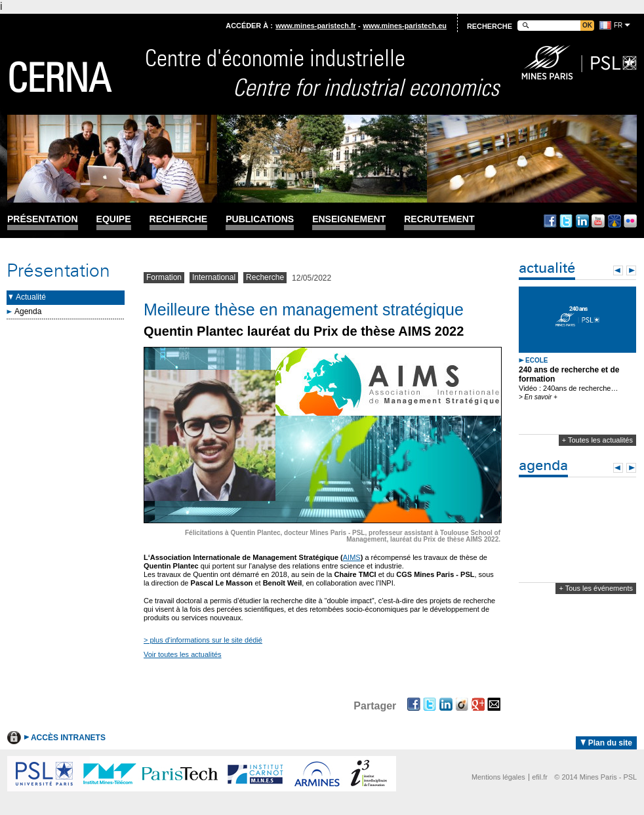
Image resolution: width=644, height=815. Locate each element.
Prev (618, 270)
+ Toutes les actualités (597, 440)
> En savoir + (538, 397)
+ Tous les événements (596, 588)
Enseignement (349, 219)
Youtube (598, 221)
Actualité (31, 297)
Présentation (43, 219)
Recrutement (439, 219)
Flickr (630, 221)
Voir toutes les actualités (183, 654)
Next (631, 270)
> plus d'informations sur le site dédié (203, 640)
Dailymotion (614, 221)
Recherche (179, 219)
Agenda (28, 311)
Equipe (114, 219)
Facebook (550, 221)
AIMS (352, 557)
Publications (260, 219)
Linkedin (582, 221)
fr (618, 25)
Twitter (566, 221)
